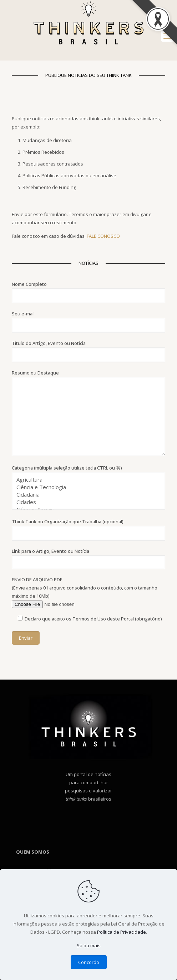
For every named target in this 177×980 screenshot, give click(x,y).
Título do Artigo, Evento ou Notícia (88, 351)
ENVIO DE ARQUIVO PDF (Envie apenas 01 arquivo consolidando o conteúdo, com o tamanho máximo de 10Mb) (88, 592)
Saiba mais (89, 945)
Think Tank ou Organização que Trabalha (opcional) (88, 530)
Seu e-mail (88, 322)
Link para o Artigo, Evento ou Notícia (88, 559)
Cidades (86, 502)
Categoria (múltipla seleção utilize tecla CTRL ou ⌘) (88, 487)
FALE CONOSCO (103, 236)
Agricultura (86, 480)
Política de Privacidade (122, 932)
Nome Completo (88, 292)
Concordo (89, 962)
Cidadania (86, 495)
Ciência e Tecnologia (86, 487)
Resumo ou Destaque (88, 413)
